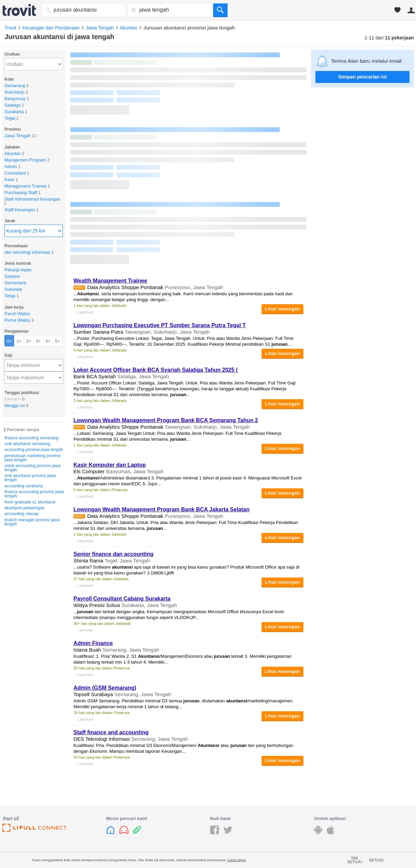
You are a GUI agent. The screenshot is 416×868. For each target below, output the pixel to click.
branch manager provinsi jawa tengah (32, 522)
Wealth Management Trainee (110, 281)
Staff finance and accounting (111, 732)
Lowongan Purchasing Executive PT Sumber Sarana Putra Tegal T (160, 325)
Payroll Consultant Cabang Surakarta (122, 599)
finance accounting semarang (31, 438)
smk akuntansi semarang (27, 444)
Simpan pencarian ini (363, 77)
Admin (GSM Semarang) (105, 688)
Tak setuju (355, 860)
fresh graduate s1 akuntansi (30, 502)
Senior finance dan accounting (113, 554)
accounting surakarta (24, 486)
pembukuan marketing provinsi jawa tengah (32, 458)
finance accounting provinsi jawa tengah (34, 494)
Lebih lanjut (236, 860)
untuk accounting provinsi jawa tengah (32, 468)
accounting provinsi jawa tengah (34, 450)
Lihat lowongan (282, 309)
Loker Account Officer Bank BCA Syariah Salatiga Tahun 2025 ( (156, 370)
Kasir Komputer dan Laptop (110, 465)
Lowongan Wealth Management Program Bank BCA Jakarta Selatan (161, 509)
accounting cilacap (21, 514)
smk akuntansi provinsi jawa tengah (30, 478)
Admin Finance (93, 643)
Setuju (376, 860)
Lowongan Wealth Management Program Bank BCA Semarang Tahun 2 (166, 420)
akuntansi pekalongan (25, 508)
